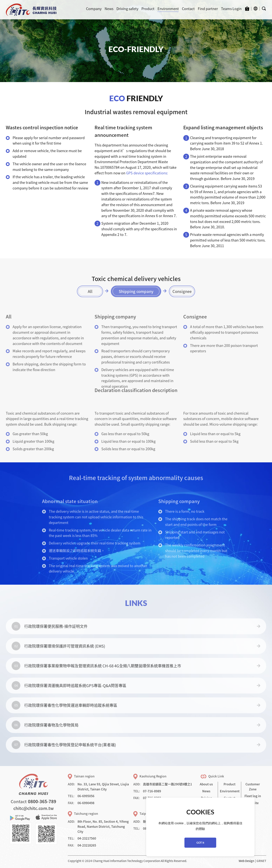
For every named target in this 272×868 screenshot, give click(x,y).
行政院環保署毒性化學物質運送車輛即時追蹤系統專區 (71, 714)
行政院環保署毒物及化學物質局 (51, 733)
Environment (168, 9)
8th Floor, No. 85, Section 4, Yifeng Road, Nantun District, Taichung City (103, 826)
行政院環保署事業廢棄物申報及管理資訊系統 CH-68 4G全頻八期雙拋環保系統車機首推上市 (103, 674)
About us (206, 784)
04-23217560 (87, 838)
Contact (188, 9)
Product (148, 9)
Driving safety (127, 9)
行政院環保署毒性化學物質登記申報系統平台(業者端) (70, 753)
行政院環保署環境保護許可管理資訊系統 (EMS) (65, 654)
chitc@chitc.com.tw (34, 808)
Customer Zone (253, 787)
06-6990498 (86, 803)
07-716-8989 (152, 791)
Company (94, 9)
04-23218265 (87, 845)
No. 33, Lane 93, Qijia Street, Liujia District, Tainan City (103, 787)
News (109, 9)
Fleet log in (253, 796)
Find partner (208, 9)
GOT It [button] (200, 843)
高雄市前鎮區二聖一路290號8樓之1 (167, 784)
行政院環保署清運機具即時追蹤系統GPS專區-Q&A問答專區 (75, 694)
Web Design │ (248, 861)
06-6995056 (86, 796)
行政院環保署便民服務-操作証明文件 (56, 635)
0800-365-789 (42, 801)
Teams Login (231, 9)
